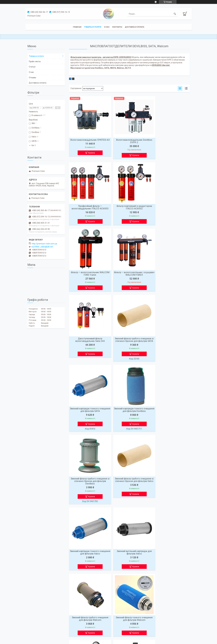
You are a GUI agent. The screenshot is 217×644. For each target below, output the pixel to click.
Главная (77, 27)
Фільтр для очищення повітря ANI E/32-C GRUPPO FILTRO (88, 564)
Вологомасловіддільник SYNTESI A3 (88, 141)
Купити (90, 155)
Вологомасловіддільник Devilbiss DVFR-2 (129, 141)
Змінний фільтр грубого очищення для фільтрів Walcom (170, 421)
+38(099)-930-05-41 (119, 628)
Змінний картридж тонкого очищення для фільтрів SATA (170, 275)
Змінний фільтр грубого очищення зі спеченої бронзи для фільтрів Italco (170, 349)
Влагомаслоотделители (38, 613)
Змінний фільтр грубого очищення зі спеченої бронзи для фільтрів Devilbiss (129, 349)
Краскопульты (34, 610)
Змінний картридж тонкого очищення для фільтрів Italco (88, 421)
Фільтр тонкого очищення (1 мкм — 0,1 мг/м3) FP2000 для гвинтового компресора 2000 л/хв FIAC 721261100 (129, 491)
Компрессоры (34, 624)
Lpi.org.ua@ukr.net (118, 617)
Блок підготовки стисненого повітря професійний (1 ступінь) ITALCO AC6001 (170, 489)
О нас (107, 27)
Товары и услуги (93, 27)
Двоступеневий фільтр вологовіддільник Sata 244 (88, 275)
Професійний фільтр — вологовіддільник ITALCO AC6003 (170, 141)
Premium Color (116, 610)
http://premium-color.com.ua (44, 244)
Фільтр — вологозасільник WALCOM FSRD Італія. (129, 208)
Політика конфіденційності (126, 641)
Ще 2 (34, 145)
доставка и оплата (77, 620)
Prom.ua (122, 639)
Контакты (117, 27)
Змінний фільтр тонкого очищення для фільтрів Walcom (88, 488)
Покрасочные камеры (37, 620)
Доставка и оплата (135, 27)
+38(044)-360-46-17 (119, 620)
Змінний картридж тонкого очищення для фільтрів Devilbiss (88, 348)
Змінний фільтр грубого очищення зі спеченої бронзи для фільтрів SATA (129, 276)
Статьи (32, 67)
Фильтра (31, 617)
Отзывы (32, 78)
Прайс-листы (35, 61)
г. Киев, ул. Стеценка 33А (121, 613)
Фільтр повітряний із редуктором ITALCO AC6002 (88, 208)
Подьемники (33, 628)
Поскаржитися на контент (104, 641)
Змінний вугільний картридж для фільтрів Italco (129, 421)
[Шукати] (175, 14)
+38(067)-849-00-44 (119, 624)
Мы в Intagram (158, 610)
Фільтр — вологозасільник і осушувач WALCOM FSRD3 (170, 208)
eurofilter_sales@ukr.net (42, 247)
